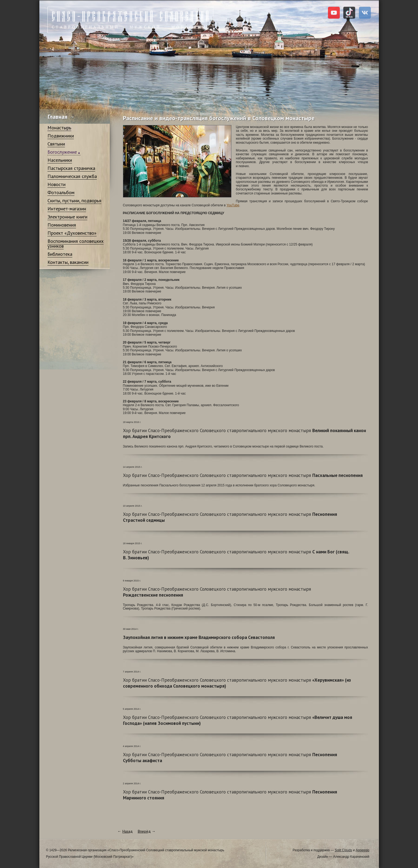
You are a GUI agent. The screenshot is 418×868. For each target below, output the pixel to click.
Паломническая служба (72, 176)
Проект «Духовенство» (72, 233)
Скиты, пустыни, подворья (74, 201)
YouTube (233, 205)
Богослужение (62, 152)
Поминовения (62, 225)
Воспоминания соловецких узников (76, 243)
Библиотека (60, 254)
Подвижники (61, 136)
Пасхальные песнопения (243, 475)
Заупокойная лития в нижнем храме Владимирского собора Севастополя (199, 637)
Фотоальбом (61, 192)
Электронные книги (67, 217)
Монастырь (59, 128)
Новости (56, 184)
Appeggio (363, 850)
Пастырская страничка (71, 168)
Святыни (56, 144)
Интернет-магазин (67, 209)
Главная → (61, 117)
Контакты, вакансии (68, 262)
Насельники (60, 160)
